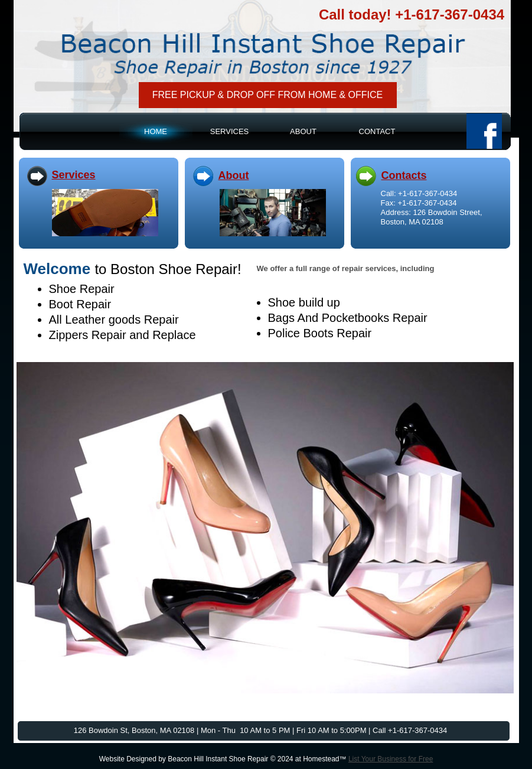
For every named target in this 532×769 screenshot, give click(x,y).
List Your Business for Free (391, 759)
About (234, 175)
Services (74, 175)
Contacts (404, 175)
